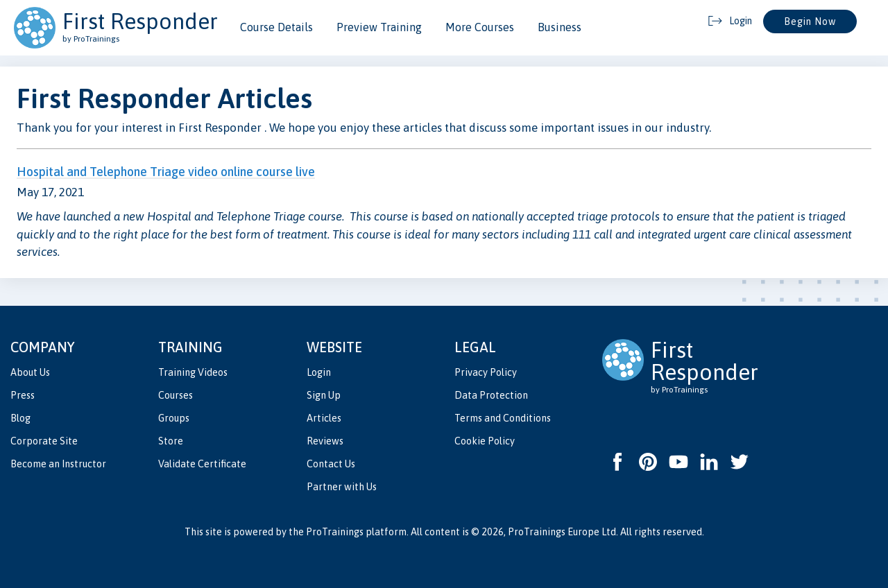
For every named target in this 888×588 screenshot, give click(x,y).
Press (23, 395)
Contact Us (331, 464)
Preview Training (379, 27)
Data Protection (491, 395)
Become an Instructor (58, 464)
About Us (30, 372)
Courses (176, 395)
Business (560, 27)
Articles (324, 418)
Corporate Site (44, 441)
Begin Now (810, 21)
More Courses (480, 27)
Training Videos (193, 372)
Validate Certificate (202, 464)
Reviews (325, 441)
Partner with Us (342, 487)
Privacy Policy (486, 372)
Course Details (276, 27)
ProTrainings (335, 532)
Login (319, 372)
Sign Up (324, 395)
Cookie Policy (485, 441)
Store (171, 441)
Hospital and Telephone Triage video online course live (166, 172)
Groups (174, 418)
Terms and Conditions (503, 418)
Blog (20, 418)
